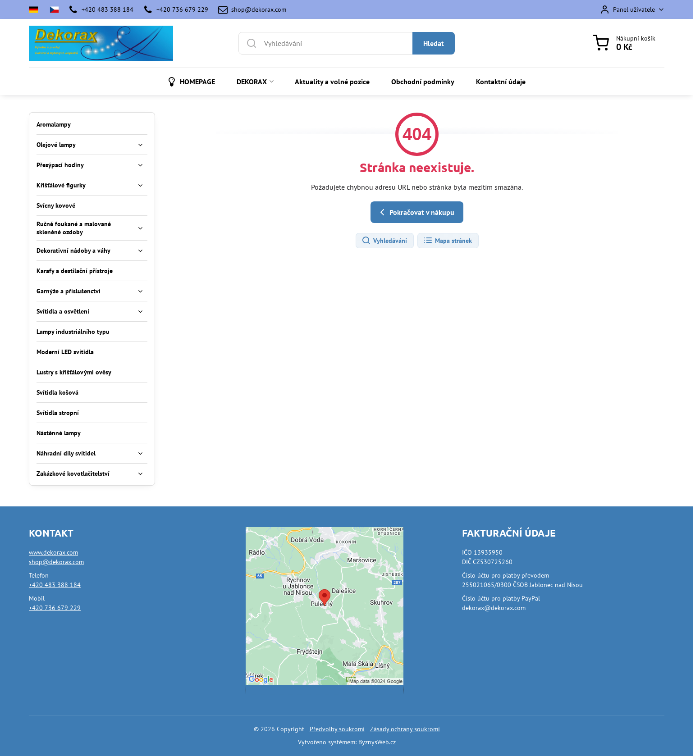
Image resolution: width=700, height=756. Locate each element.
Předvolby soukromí (337, 729)
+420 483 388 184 (55, 585)
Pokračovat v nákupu (416, 212)
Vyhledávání (384, 241)
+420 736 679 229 (55, 608)
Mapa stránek (448, 241)
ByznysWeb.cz (377, 742)
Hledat (434, 43)
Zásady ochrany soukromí (405, 729)
